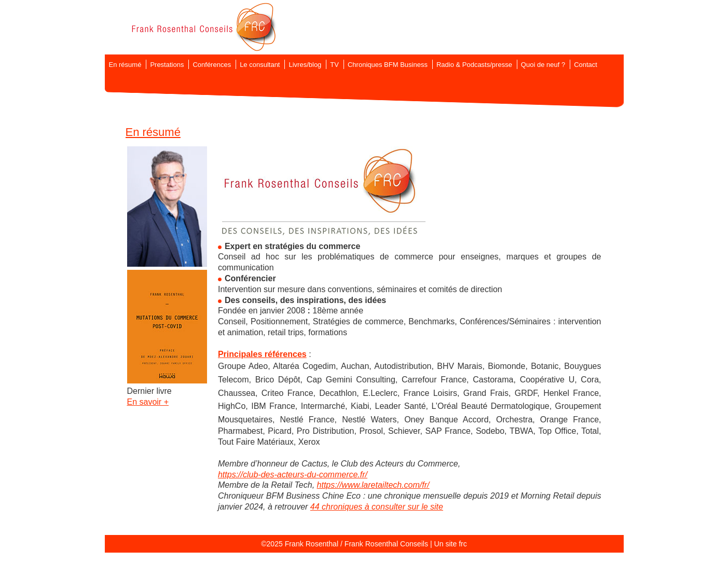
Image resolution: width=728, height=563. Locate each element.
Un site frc (450, 544)
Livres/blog (305, 65)
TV (334, 65)
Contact (586, 65)
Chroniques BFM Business (388, 65)
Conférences (212, 65)
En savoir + (148, 402)
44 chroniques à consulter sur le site (377, 507)
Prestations (167, 65)
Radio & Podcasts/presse (474, 65)
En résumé (125, 65)
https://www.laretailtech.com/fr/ (373, 485)
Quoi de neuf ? (543, 65)
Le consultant (260, 65)
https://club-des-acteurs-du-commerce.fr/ (293, 475)
